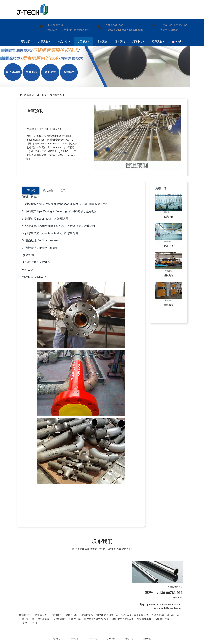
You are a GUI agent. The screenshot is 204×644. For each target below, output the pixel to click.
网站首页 (24, 42)
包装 (63, 191)
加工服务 (42, 95)
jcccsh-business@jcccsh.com (124, 30)
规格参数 (48, 191)
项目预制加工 (57, 95)
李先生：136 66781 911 (164, 593)
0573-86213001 (115, 25)
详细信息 (31, 190)
